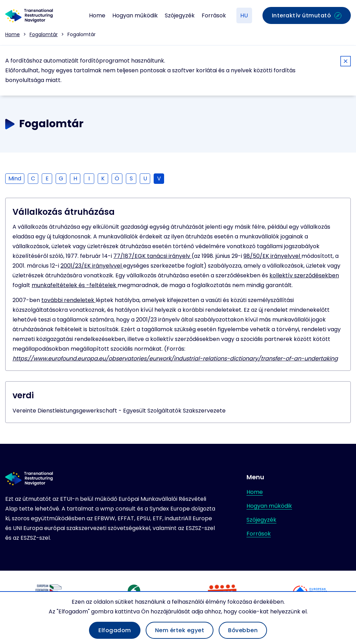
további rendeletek (68, 300)
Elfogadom (115, 630)
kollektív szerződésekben (304, 275)
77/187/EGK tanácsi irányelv (152, 256)
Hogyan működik (135, 15)
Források (214, 15)
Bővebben (243, 630)
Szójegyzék (180, 15)
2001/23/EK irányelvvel (92, 266)
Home (97, 15)
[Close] (346, 62)
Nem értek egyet (180, 630)
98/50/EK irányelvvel (272, 256)
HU (244, 15)
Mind (15, 178)
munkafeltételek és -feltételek (75, 285)
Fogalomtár (44, 34)
